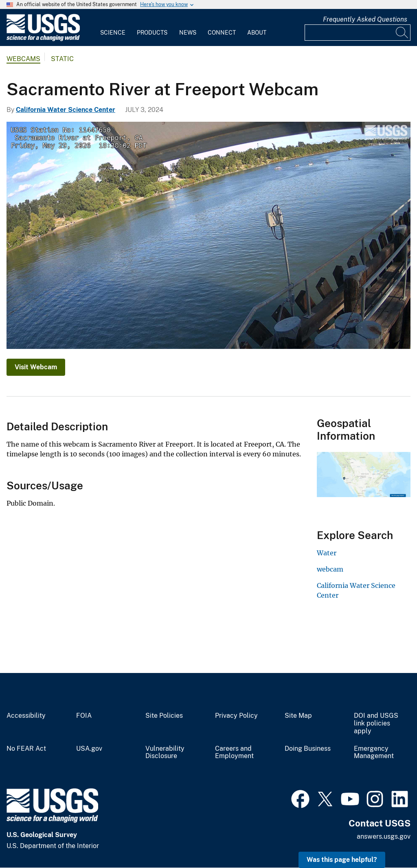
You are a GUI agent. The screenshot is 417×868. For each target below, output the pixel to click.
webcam (330, 569)
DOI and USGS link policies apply (376, 723)
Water (327, 553)
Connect (222, 33)
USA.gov (89, 749)
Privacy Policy (236, 716)
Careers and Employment (234, 753)
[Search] (402, 33)
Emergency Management (374, 753)
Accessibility (26, 716)
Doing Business (308, 749)
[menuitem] (113, 28)
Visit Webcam (36, 367)
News (188, 33)
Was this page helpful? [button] (342, 860)
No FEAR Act (26, 749)
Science (113, 33)
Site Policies (164, 716)
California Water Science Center (66, 110)
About (257, 33)
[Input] (358, 33)
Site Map (298, 716)
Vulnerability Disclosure (165, 753)
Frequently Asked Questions (365, 19)
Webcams (23, 59)
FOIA (84, 716)
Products (152, 33)
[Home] (43, 39)
